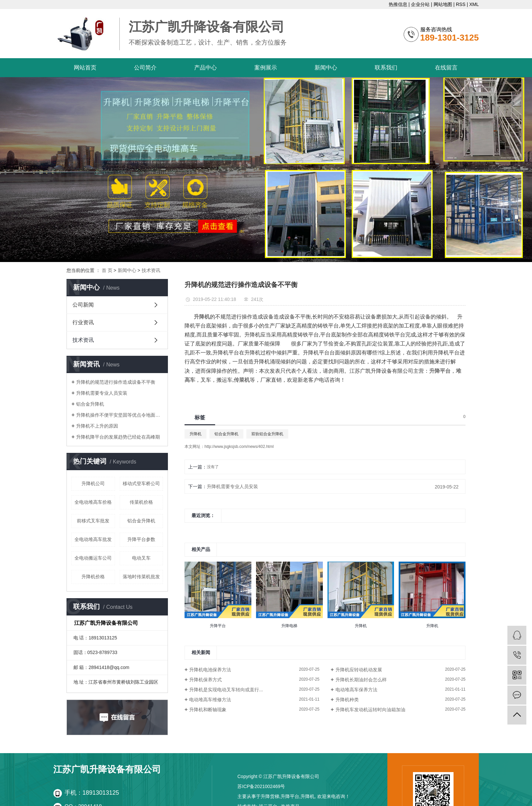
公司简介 (145, 68)
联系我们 (386, 68)
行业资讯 (83, 322)
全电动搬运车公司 (93, 558)
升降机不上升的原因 (97, 426)
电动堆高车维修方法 (210, 700)
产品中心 (205, 68)
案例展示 (266, 68)
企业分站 (420, 4)
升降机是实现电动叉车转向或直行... (226, 690)
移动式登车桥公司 (141, 483)
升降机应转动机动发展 (359, 670)
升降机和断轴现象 (208, 710)
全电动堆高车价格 (93, 502)
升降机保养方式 (205, 680)
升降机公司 (93, 483)
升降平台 (290, 796)
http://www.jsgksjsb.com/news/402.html (239, 447)
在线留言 (446, 68)
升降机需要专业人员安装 (102, 393)
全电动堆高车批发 (93, 539)
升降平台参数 (141, 539)
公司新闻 (83, 305)
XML (474, 4)
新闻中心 (326, 68)
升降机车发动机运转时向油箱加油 (370, 710)
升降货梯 (270, 796)
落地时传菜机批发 (141, 577)
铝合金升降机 (90, 404)
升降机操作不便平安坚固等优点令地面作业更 (120, 415)
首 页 (107, 270)
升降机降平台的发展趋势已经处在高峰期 (118, 437)
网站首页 (85, 68)
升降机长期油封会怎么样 (361, 680)
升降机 (196, 434)
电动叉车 (141, 558)
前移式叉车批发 (93, 521)
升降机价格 (93, 577)
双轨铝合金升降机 (267, 434)
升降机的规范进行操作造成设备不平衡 (116, 382)
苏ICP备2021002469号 (261, 786)
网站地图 (443, 4)
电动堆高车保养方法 (356, 690)
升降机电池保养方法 (210, 670)
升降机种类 (347, 700)
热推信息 (398, 4)
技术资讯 (151, 270)
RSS (461, 4)
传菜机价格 (141, 502)
